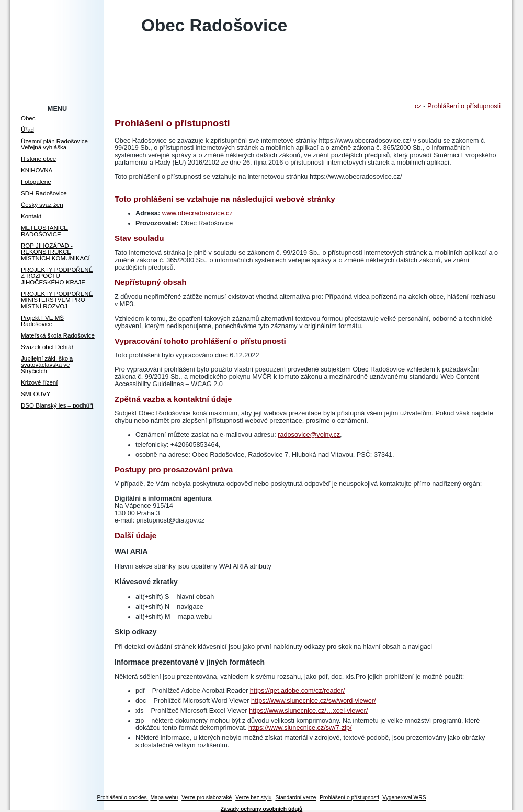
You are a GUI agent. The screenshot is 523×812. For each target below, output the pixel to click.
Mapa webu (164, 798)
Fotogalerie (36, 182)
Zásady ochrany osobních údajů (261, 809)
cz (418, 106)
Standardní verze (295, 798)
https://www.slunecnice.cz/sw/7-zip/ (300, 728)
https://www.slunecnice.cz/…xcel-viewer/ (308, 711)
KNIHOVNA (37, 170)
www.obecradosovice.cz (197, 213)
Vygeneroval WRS (404, 798)
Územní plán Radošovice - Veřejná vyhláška (56, 144)
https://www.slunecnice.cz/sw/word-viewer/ (313, 701)
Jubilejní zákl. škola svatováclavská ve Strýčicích (47, 365)
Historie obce (38, 159)
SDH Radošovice (44, 193)
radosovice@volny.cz (309, 435)
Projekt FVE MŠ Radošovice (42, 321)
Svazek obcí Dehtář (47, 347)
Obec (28, 118)
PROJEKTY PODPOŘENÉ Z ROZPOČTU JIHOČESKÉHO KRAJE (57, 276)
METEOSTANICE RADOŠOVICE (44, 231)
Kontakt (31, 216)
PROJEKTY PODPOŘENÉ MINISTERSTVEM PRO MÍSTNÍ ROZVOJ (57, 300)
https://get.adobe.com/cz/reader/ (298, 691)
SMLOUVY (36, 394)
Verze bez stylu (253, 798)
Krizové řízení (39, 382)
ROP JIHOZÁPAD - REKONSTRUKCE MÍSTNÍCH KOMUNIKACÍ (55, 252)
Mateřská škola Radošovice (58, 335)
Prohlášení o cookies (123, 798)
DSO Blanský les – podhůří (57, 405)
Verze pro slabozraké (207, 798)
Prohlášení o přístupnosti (464, 106)
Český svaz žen (42, 205)
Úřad (27, 130)
